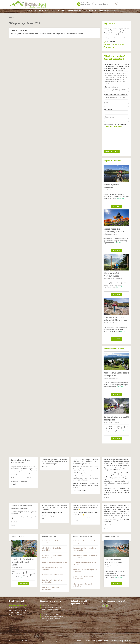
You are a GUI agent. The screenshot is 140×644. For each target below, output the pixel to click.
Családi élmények (75, 11)
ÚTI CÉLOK (127, 641)
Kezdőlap (29, 11)
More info (120, 198)
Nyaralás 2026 (42, 11)
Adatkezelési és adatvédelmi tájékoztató (55, 616)
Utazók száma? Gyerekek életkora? (116, 97)
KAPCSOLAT (104, 11)
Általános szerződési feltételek (52, 607)
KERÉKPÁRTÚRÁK (103, 641)
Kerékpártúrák (57, 11)
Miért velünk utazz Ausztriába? (51, 619)
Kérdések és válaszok (49, 612)
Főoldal (11, 18)
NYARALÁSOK (91, 641)
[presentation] (112, 140)
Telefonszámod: (116, 119)
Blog (113, 11)
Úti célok (92, 11)
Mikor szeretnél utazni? (116, 89)
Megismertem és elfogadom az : (116, 128)
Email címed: (116, 112)
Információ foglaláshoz (49, 621)
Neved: (116, 104)
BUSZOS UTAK (116, 641)
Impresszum (46, 605)
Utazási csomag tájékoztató (50, 610)
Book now (116, 206)
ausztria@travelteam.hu (115, 45)
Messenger (110, 48)
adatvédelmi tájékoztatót (113, 126)
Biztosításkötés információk (50, 614)
